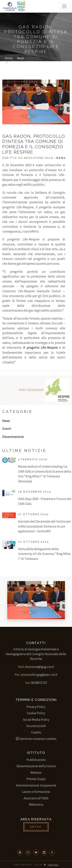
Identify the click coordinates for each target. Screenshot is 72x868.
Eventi (7, 429)
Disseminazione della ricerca (36, 766)
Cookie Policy (36, 713)
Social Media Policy (36, 720)
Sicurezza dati (36, 726)
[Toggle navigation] (64, 6)
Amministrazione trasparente (36, 785)
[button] (20, 852)
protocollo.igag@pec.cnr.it (39, 675)
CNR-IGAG (53, 865)
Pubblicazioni (36, 760)
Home (9, 58)
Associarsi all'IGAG (36, 798)
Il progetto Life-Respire (40, 348)
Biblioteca (36, 804)
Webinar (36, 773)
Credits (36, 732)
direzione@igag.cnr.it (39, 667)
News (20, 58)
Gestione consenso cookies (36, 739)
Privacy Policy (36, 707)
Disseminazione (13, 437)
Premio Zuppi (36, 779)
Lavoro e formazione (36, 792)
